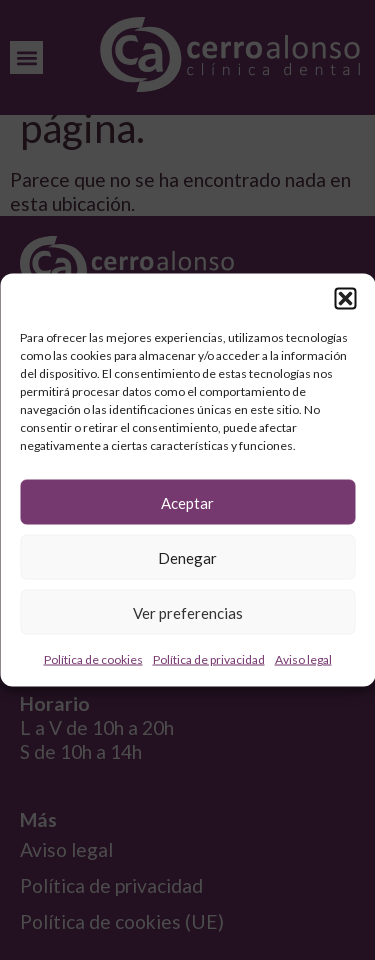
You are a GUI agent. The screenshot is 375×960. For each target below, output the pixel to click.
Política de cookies (93, 659)
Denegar (187, 557)
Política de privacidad (209, 659)
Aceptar (187, 502)
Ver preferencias (188, 612)
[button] (345, 299)
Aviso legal (303, 659)
